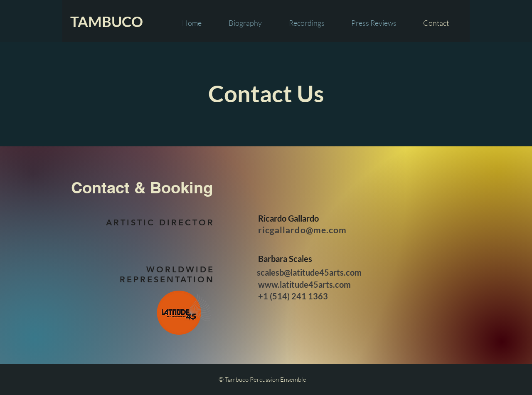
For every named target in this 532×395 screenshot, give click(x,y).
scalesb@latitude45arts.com (309, 272)
